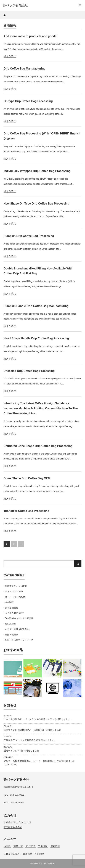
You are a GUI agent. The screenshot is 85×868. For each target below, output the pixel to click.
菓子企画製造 (12, 608)
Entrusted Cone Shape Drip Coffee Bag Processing (38, 446)
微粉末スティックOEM (16, 586)
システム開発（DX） (15, 613)
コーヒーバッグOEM (15, 597)
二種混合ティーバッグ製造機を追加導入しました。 (30, 740)
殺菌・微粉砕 (12, 635)
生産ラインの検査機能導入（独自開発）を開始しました (32, 730)
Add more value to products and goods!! (31, 36)
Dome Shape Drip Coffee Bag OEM (27, 478)
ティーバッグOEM (14, 591)
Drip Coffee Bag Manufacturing (25, 69)
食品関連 (9, 602)
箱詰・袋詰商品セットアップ (19, 640)
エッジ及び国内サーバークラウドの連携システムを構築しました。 (38, 719)
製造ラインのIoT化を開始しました (21, 751)
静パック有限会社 (48, 863)
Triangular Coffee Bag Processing (26, 511)
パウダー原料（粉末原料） (18, 629)
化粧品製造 (10, 624)
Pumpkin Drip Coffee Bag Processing (29, 236)
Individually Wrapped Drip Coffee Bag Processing (37, 171)
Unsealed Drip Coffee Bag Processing (29, 371)
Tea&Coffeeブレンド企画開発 (19, 618)
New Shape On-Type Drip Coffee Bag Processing (36, 204)
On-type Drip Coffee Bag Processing (28, 101)
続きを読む (10, 56)
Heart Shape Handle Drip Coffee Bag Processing (36, 338)
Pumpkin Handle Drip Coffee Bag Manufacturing (36, 306)
